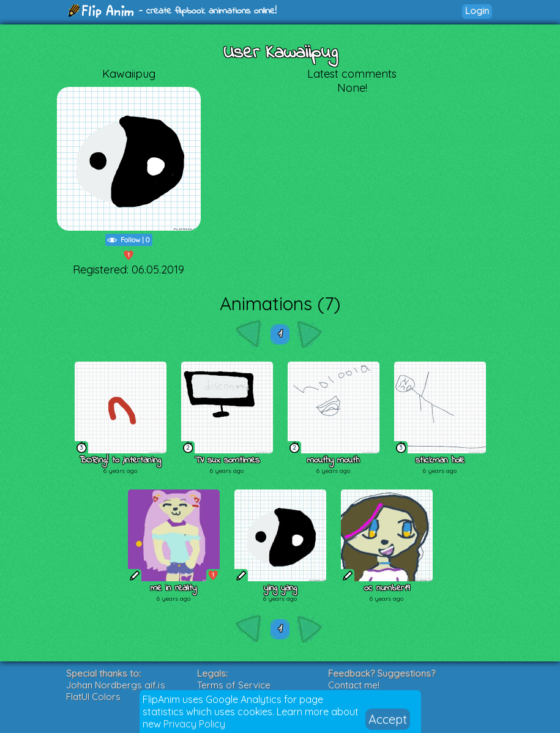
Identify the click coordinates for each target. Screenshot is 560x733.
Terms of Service (234, 685)
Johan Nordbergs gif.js (116, 685)
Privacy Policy (194, 724)
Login (477, 11)
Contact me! (354, 685)
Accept (388, 719)
